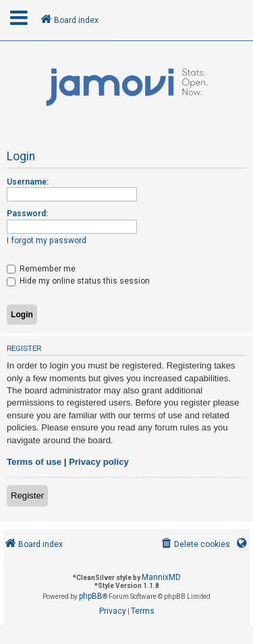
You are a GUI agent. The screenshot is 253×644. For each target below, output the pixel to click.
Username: (28, 182)
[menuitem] (195, 545)
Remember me (41, 269)
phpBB (91, 596)
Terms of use (34, 462)
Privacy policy (99, 462)
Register (27, 495)
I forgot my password (47, 240)
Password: (27, 214)
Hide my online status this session (78, 281)
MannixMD (161, 577)
